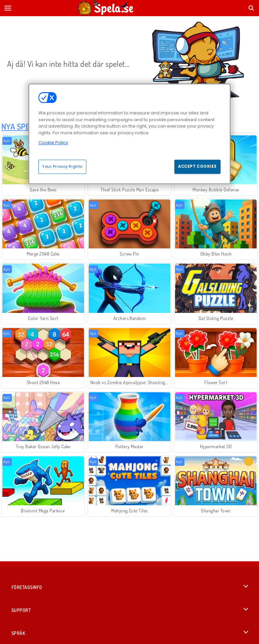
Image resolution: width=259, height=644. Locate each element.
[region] (129, 134)
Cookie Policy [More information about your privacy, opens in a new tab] (53, 143)
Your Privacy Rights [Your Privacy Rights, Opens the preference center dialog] (62, 166)
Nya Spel (18, 126)
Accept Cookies (197, 166)
